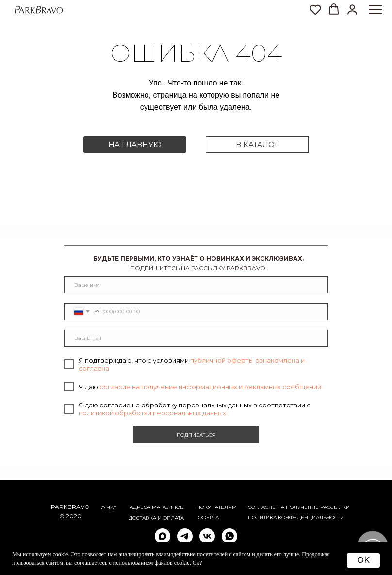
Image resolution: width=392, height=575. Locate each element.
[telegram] (185, 536)
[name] (196, 285)
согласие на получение (283, 507)
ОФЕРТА (208, 517)
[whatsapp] (229, 536)
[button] (352, 9)
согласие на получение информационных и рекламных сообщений (210, 387)
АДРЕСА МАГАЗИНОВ (157, 507)
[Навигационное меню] (376, 10)
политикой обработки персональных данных (152, 413)
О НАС (109, 508)
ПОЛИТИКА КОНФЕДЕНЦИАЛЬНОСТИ (296, 517)
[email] (196, 338)
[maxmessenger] (163, 536)
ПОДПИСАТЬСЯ (196, 435)
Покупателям (217, 507)
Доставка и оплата (156, 518)
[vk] (207, 536)
